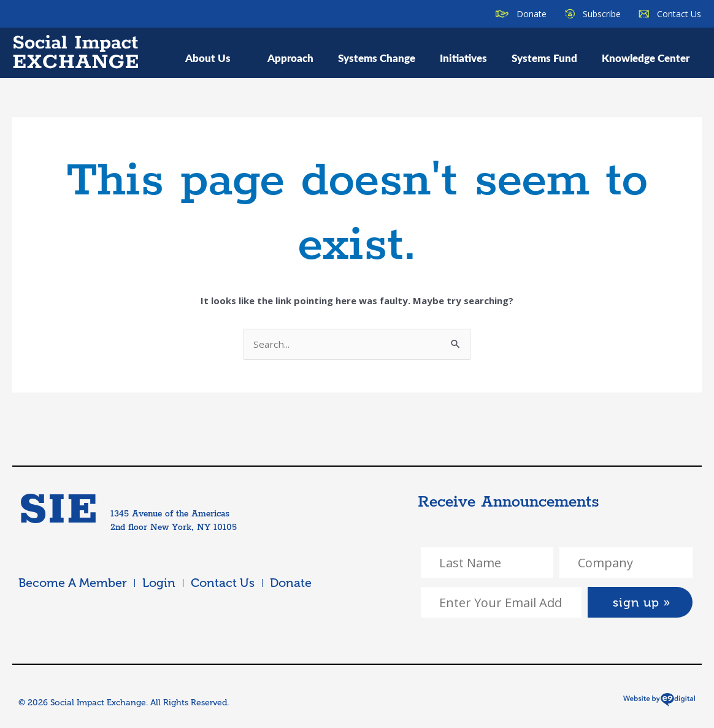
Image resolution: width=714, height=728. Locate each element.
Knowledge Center (646, 58)
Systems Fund (544, 58)
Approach (290, 58)
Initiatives (463, 58)
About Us (214, 58)
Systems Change (377, 58)
